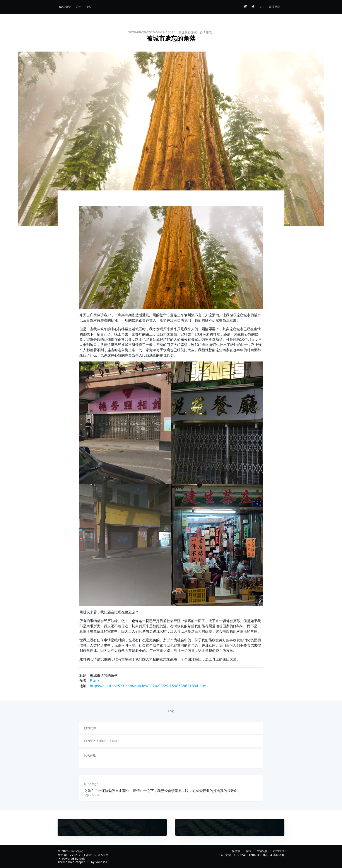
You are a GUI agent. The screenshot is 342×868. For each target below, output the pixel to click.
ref (88, 861)
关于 (78, 7)
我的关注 (279, 851)
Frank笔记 (64, 7)
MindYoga (91, 784)
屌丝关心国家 (188, 32)
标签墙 (236, 851)
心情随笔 (206, 32)
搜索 (88, 7)
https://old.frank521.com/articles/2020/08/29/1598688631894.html (149, 686)
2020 (172, 32)
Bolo (82, 859)
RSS (262, 7)
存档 (249, 851)
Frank (95, 681)
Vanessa (101, 862)
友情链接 (263, 851)
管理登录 (274, 7)
